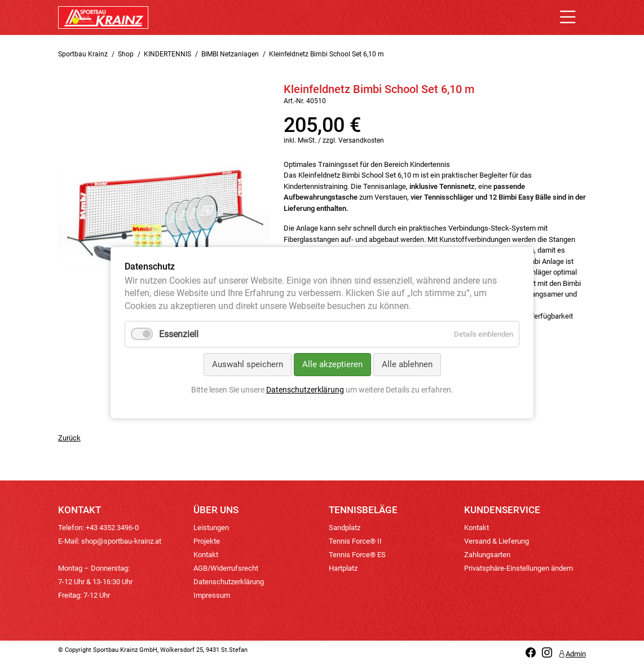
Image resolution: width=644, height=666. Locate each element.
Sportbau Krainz (83, 54)
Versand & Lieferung (497, 541)
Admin (572, 654)
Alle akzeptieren (332, 365)
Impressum (212, 595)
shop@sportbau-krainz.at (121, 541)
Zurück (69, 438)
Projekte (207, 541)
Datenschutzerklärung (229, 582)
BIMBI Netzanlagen (230, 54)
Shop (126, 54)
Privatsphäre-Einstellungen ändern (519, 568)
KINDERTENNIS (167, 54)
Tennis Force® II (355, 541)
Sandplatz (345, 528)
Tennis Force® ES (357, 555)
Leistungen (211, 528)
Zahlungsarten (487, 555)
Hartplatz (343, 568)
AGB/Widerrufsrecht (226, 568)
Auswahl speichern (248, 365)
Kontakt (206, 555)
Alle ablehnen (407, 365)
